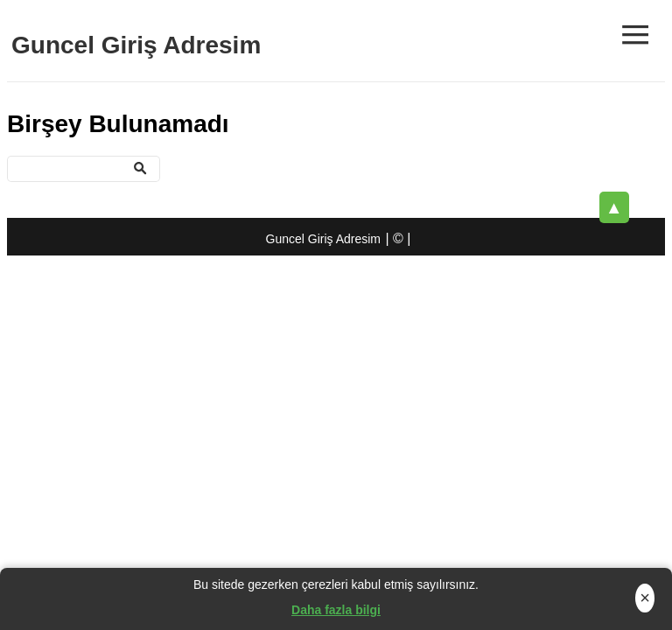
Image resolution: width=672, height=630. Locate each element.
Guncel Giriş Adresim (136, 45)
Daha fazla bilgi (336, 610)
